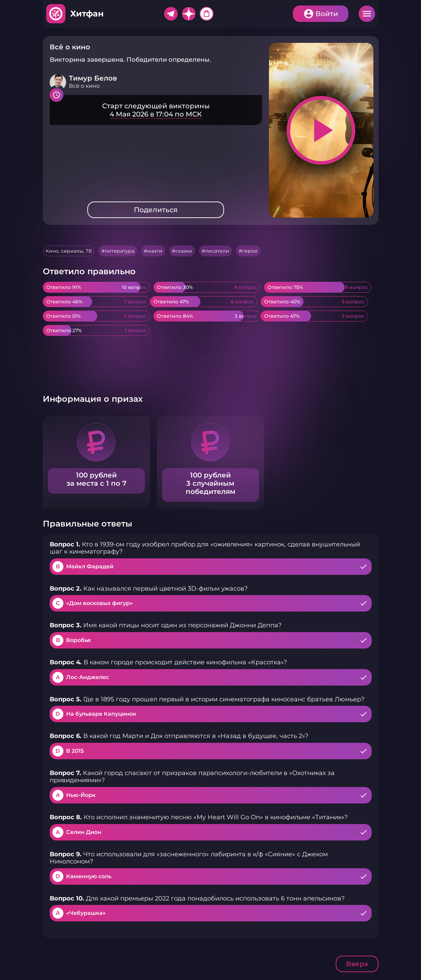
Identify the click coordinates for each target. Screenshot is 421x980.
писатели (217, 251)
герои (250, 251)
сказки (184, 251)
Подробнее (156, 110)
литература (120, 251)
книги (155, 251)
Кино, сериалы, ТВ (69, 251)
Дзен (189, 14)
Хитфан (87, 14)
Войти (327, 14)
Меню (367, 14)
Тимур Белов (93, 78)
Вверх (357, 964)
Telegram (171, 14)
